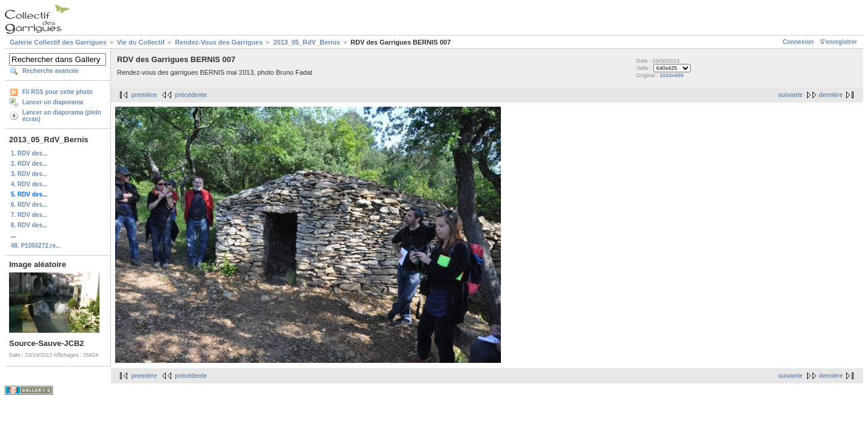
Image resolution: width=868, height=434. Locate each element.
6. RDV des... (29, 205)
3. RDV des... (29, 174)
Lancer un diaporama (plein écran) (62, 116)
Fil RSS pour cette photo (58, 92)
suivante (791, 95)
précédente (191, 95)
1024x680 (671, 75)
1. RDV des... (29, 153)
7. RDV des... (29, 215)
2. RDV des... (29, 164)
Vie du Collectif (141, 42)
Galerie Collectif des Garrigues (58, 42)
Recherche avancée (50, 71)
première (144, 95)
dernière (831, 95)
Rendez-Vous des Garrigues (219, 42)
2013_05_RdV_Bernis (307, 42)
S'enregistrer (839, 42)
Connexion (798, 42)
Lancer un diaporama (53, 102)
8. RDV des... (29, 225)
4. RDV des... (29, 184)
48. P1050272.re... (36, 246)
